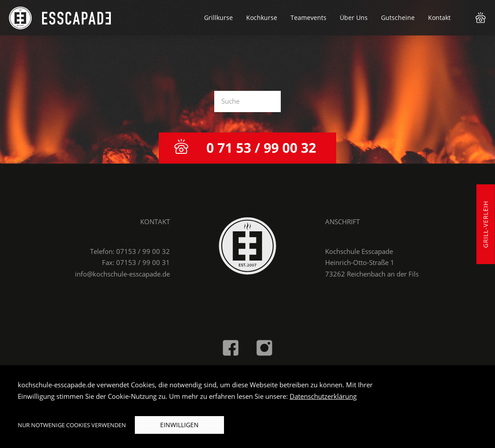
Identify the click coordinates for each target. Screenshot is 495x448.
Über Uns (354, 18)
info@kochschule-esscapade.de (122, 274)
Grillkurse (218, 18)
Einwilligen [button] (179, 425)
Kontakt (439, 18)
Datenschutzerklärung (323, 396)
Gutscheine (398, 18)
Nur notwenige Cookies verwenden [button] (72, 425)
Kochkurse (262, 18)
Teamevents (308, 18)
